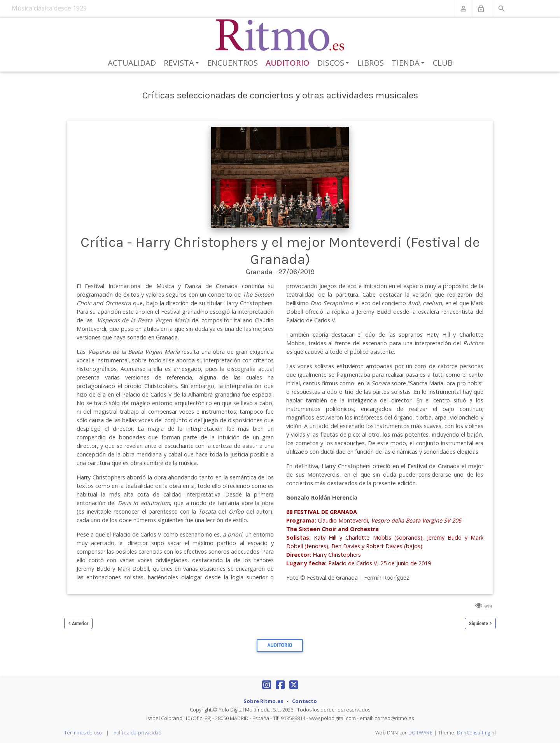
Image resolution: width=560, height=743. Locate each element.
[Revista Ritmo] (280, 35)
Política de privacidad (137, 733)
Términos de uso (83, 733)
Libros (371, 63)
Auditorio (288, 63)
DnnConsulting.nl (476, 733)
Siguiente (479, 623)
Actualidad (132, 63)
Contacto (304, 701)
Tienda (409, 63)
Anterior (80, 623)
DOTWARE (421, 733)
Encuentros (233, 63)
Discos (334, 63)
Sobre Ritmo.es (263, 701)
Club (443, 63)
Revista (183, 63)
